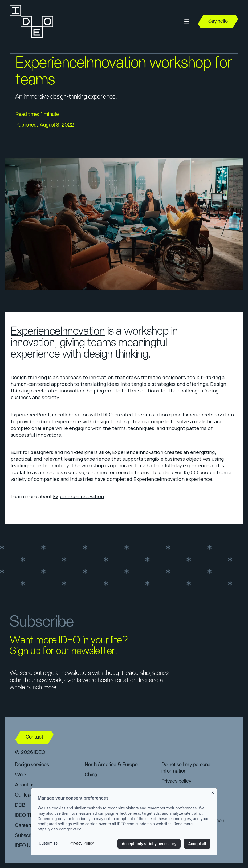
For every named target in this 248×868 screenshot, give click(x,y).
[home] (31, 21)
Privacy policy (176, 781)
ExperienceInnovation (58, 331)
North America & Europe (111, 765)
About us (25, 785)
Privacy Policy (82, 844)
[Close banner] (213, 792)
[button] (187, 21)
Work (21, 775)
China (91, 775)
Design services (32, 765)
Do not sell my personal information (186, 768)
